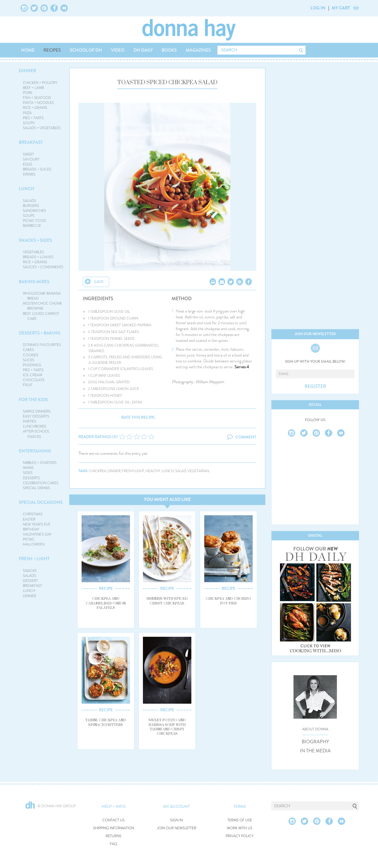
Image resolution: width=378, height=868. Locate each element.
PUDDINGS (32, 365)
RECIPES (52, 50)
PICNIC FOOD (34, 221)
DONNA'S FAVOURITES (42, 345)
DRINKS (29, 174)
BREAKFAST (31, 142)
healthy (153, 471)
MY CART (341, 8)
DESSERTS (31, 478)
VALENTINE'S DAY (37, 534)
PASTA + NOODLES (38, 103)
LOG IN (318, 8)
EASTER (29, 519)
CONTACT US (114, 820)
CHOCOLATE (34, 380)
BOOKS (169, 50)
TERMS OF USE (240, 820)
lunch (168, 471)
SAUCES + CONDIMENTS (43, 267)
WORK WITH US (240, 828)
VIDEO (118, 50)
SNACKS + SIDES (35, 240)
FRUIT (28, 385)
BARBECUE (32, 226)
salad (181, 471)
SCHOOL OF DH (86, 50)
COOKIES (31, 355)
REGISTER (315, 386)
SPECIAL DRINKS (37, 488)
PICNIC (29, 539)
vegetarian (198, 471)
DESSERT (30, 581)
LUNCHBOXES (35, 426)
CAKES (28, 350)
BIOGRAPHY (315, 742)
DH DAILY (143, 50)
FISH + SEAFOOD (37, 98)
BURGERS (31, 206)
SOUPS (29, 123)
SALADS (29, 201)
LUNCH (27, 189)
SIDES (28, 473)
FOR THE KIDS (33, 400)
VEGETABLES (33, 252)
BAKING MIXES (34, 282)
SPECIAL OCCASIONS (41, 502)
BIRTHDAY (31, 529)
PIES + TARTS (33, 118)
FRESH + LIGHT (34, 559)
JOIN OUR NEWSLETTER (177, 828)
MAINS (28, 468)
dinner (114, 471)
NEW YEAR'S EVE (37, 524)
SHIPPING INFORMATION (114, 828)
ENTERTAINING (35, 451)
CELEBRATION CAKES (41, 483)
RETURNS (114, 836)
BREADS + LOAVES (38, 257)
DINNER (27, 71)
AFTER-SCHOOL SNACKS (36, 434)
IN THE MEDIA (315, 751)
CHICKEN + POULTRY (40, 83)
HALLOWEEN (34, 544)
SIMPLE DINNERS (37, 411)
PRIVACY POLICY (240, 836)
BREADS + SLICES (37, 169)
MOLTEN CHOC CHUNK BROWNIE (42, 306)
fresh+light (133, 471)
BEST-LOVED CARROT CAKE (41, 316)
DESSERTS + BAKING (40, 333)
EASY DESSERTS (36, 416)
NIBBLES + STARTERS (40, 463)
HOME (28, 50)
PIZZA (27, 113)
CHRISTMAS (33, 514)
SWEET (28, 154)
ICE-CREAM (33, 375)
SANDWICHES (34, 211)
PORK (28, 93)
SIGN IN (177, 820)
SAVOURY (31, 159)
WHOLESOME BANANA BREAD (42, 296)
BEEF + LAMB (33, 88)
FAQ (113, 844)
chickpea (98, 471)
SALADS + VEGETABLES (42, 128)
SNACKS (30, 571)
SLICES (29, 360)
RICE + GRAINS (35, 108)
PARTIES (30, 421)
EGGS (28, 164)
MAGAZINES (198, 50)
